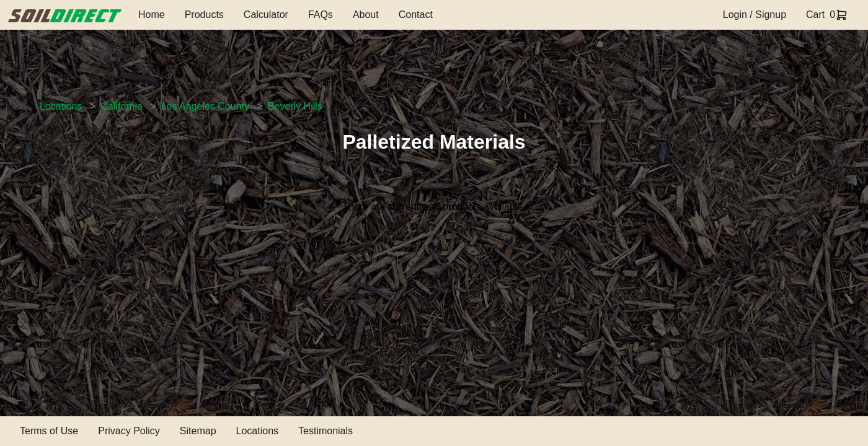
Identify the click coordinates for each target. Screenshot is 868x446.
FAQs (321, 15)
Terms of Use (49, 431)
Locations (61, 106)
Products (204, 15)
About (366, 15)
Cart (815, 15)
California (122, 106)
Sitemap (198, 431)
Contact (416, 15)
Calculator (266, 15)
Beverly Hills (295, 106)
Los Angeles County (205, 106)
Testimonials (325, 431)
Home (152, 15)
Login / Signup (755, 15)
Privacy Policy (129, 431)
